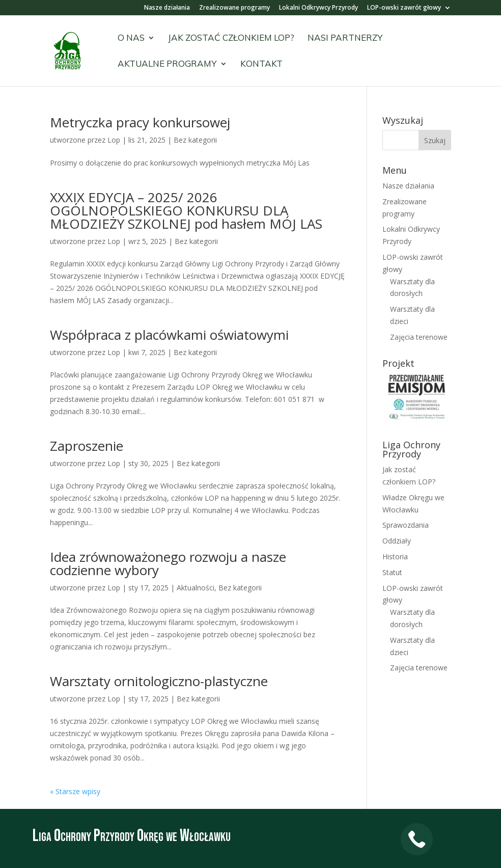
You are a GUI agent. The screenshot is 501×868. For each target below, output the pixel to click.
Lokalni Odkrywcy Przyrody (318, 8)
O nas (131, 38)
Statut (392, 572)
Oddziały (397, 541)
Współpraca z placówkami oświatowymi (169, 335)
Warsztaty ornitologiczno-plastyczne (159, 681)
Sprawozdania (406, 525)
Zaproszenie (87, 446)
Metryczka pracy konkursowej (140, 122)
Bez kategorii (195, 140)
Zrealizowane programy (234, 8)
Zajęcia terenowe (419, 337)
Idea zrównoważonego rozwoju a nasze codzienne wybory (168, 563)
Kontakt (261, 64)
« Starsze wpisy (75, 791)
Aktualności (196, 588)
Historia (395, 557)
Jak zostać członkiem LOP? (231, 38)
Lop (114, 140)
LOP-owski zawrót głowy (404, 8)
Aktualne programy (167, 64)
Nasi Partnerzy (345, 38)
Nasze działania (167, 8)
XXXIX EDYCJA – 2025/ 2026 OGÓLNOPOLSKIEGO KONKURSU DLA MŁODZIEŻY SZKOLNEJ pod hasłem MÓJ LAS (186, 210)
